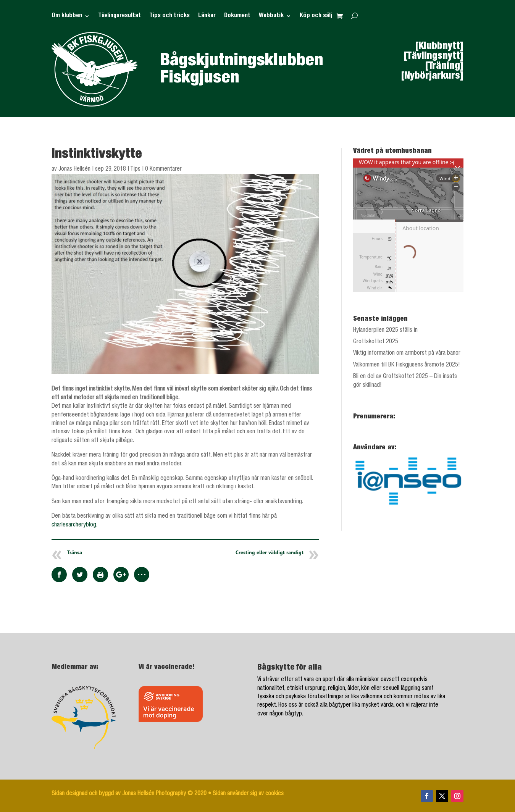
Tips (135, 170)
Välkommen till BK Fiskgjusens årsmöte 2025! (407, 365)
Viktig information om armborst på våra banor (407, 354)
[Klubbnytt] (439, 47)
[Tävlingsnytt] (434, 57)
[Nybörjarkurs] (432, 76)
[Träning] (444, 66)
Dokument (237, 16)
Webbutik (271, 16)
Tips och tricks (170, 16)
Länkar (207, 16)
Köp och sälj (316, 16)
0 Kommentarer (163, 170)
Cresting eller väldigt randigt (270, 552)
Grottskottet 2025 (376, 342)
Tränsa (74, 552)
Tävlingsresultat (119, 16)
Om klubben (67, 16)
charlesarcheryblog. (74, 525)
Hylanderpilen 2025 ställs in (385, 331)
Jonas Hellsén (74, 170)
